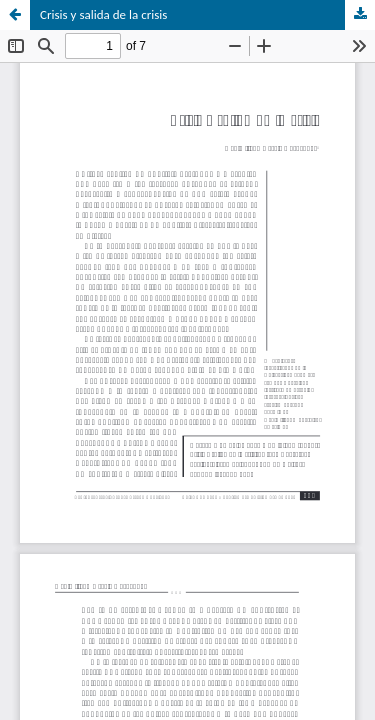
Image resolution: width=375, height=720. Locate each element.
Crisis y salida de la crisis (103, 14)
